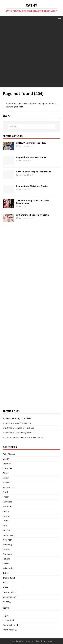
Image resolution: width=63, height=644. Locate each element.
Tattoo (6, 573)
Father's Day (9, 487)
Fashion (6, 483)
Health (6, 511)
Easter (6, 478)
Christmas (7, 468)
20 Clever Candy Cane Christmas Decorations (33, 202)
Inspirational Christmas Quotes (32, 186)
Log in (6, 615)
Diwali (6, 473)
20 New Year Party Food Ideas (31, 143)
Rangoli (6, 559)
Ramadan (7, 554)
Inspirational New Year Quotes (32, 157)
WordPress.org (10, 630)
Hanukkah (7, 506)
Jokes (5, 526)
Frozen (6, 497)
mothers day (9, 535)
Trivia (5, 587)
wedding (7, 602)
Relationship (8, 568)
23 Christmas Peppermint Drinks (33, 215)
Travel (6, 583)
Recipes (6, 564)
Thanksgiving (9, 578)
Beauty (6, 459)
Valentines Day (10, 597)
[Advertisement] (31, 55)
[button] (59, 19)
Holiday (6, 516)
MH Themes (48, 641)
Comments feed (10, 625)
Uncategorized (10, 592)
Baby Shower (9, 454)
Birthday (7, 464)
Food (5, 492)
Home (6, 521)
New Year (7, 540)
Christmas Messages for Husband (34, 172)
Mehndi (6, 530)
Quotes (6, 549)
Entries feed (8, 620)
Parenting (7, 544)
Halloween (8, 502)
